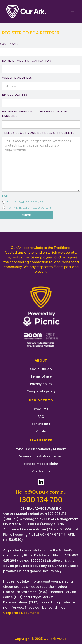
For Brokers (41, 424)
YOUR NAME (9, 44)
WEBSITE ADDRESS (17, 78)
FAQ (41, 416)
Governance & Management (41, 456)
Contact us (41, 471)
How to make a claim (41, 464)
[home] (26, 11)
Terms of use (41, 376)
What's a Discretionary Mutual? (41, 449)
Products (41, 409)
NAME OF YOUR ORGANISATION (27, 61)
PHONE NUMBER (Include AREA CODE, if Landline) (35, 114)
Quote (41, 431)
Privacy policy (41, 384)
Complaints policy (41, 391)
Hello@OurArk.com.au (41, 492)
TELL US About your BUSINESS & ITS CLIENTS (38, 133)
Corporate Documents (21, 613)
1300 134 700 (41, 500)
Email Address (15, 95)
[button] (72, 11)
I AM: (6, 196)
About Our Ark (41, 369)
